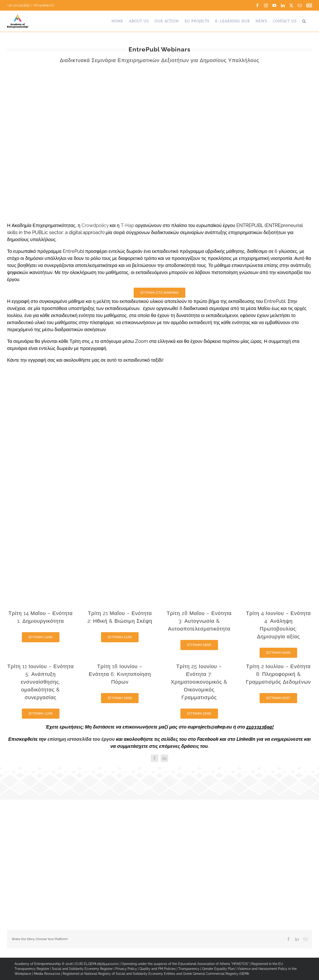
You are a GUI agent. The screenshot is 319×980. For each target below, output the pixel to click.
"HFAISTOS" (240, 964)
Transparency (189, 969)
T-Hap (127, 225)
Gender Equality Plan (218, 969)
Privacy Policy (126, 969)
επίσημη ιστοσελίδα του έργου (81, 739)
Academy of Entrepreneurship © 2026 (44, 964)
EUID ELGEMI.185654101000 (97, 964)
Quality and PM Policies (158, 969)
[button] (304, 21)
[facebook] (155, 758)
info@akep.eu (44, 5)
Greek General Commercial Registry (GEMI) (216, 974)
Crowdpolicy (95, 225)
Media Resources (47, 974)
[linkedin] (164, 758)
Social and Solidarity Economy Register (82, 969)
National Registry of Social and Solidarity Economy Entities (130, 974)
